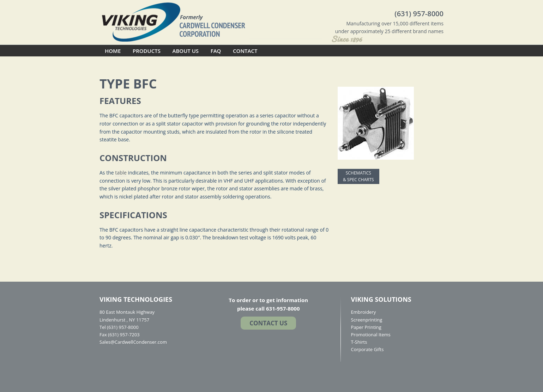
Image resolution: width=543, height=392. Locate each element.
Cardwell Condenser (174, 22)
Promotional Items (371, 335)
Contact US (268, 323)
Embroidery (364, 312)
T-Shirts (359, 342)
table (121, 173)
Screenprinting (367, 320)
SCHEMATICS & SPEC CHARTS (358, 176)
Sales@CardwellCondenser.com (133, 342)
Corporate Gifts (367, 349)
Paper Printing (366, 327)
